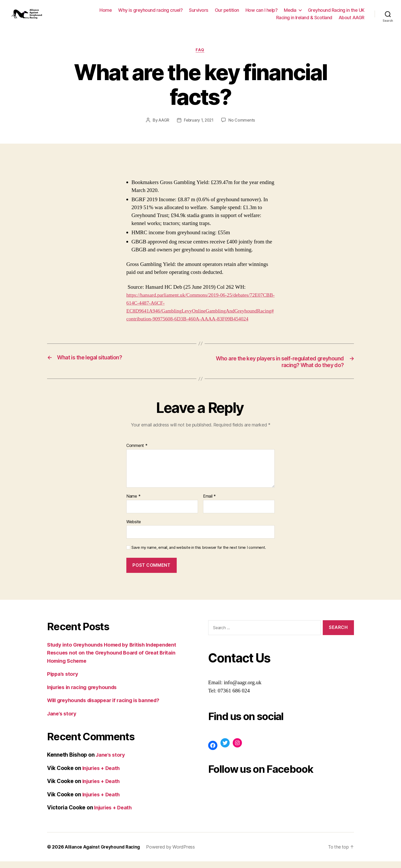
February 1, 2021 (199, 126)
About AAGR (352, 21)
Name (133, 503)
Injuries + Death (103, 775)
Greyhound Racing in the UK (336, 13)
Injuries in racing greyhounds (84, 694)
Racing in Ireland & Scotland (304, 21)
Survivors (199, 13)
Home (106, 13)
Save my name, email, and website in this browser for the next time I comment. (199, 554)
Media (290, 13)
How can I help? (262, 13)
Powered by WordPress (174, 854)
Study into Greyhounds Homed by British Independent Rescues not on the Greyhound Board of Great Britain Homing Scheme (116, 659)
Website (134, 529)
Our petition (227, 13)
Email (209, 503)
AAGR (163, 126)
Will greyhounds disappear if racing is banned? (107, 707)
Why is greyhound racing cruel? (150, 13)
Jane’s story (63, 720)
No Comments (243, 126)
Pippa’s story (64, 681)
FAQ (201, 56)
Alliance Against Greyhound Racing (104, 854)
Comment (137, 453)
